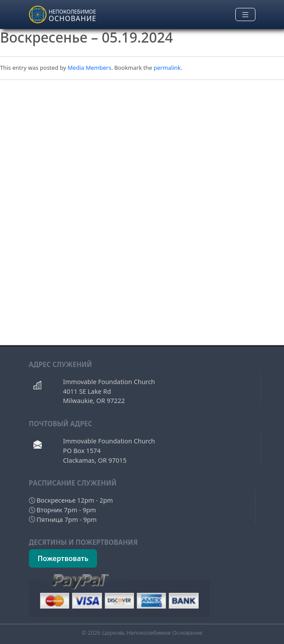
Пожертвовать (63, 558)
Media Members (89, 68)
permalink (167, 68)
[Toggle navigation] (245, 15)
